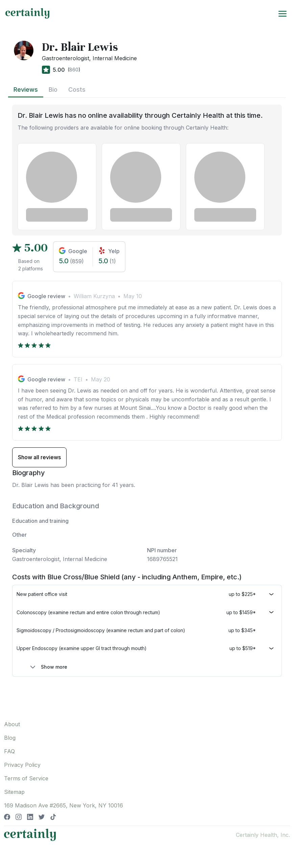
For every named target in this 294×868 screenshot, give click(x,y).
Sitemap (14, 792)
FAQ (9, 751)
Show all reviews (39, 457)
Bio (53, 90)
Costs (77, 90)
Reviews (26, 90)
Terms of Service (26, 778)
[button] (147, 594)
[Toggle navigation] (283, 13)
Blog (10, 738)
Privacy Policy (22, 765)
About (12, 724)
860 (74, 70)
